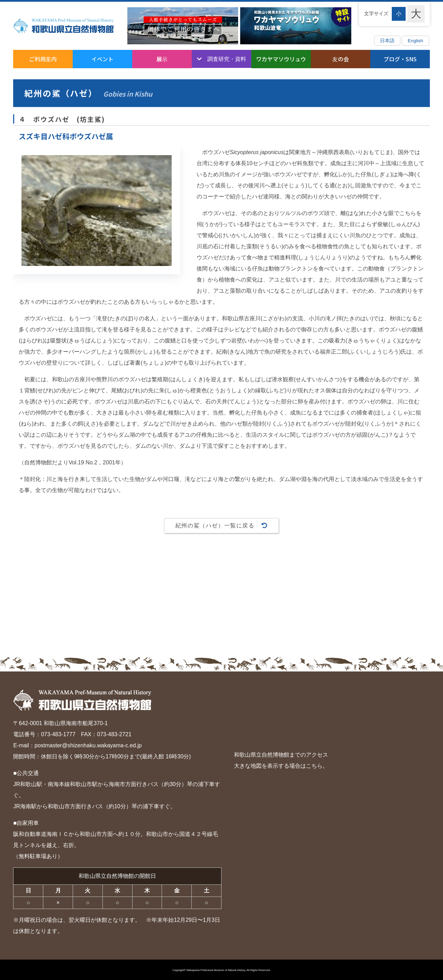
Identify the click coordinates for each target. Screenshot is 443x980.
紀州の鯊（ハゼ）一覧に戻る (221, 525)
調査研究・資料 (227, 59)
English (415, 41)
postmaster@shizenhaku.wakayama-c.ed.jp (88, 745)
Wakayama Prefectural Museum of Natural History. (216, 970)
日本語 (387, 41)
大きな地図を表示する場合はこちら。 (281, 766)
